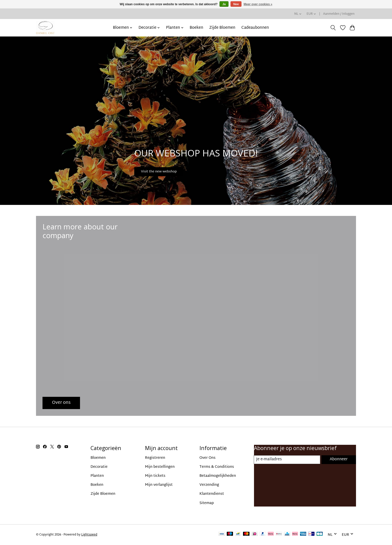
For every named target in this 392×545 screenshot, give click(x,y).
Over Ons (207, 458)
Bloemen (98, 458)
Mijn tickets (155, 476)
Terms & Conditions (217, 467)
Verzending (209, 485)
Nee (236, 4)
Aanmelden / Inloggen (339, 14)
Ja (224, 4)
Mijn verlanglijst (159, 485)
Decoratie (99, 467)
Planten (97, 476)
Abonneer (338, 460)
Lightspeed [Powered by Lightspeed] (89, 535)
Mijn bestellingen (160, 467)
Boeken (196, 28)
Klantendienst (212, 494)
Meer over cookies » (258, 4)
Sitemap (207, 503)
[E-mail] (287, 460)
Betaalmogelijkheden (218, 476)
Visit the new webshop (169, 169)
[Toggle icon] (333, 28)
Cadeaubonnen (255, 28)
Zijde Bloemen (222, 28)
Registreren (155, 458)
